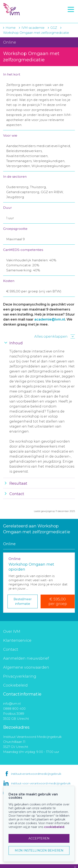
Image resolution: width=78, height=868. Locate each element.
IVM (27, 9)
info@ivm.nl (12, 704)
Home (11, 28)
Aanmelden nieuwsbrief (26, 658)
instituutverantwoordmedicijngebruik (36, 774)
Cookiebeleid (15, 685)
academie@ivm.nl (50, 319)
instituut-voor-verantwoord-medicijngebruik (41, 783)
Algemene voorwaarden (26, 667)
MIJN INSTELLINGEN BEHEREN (39, 850)
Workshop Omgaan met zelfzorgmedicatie (36, 33)
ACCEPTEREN (39, 838)
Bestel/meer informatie (23, 601)
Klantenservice (17, 640)
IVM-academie (33, 28)
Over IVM (12, 632)
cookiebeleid (54, 827)
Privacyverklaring (20, 676)
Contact (11, 649)
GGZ (54, 28)
